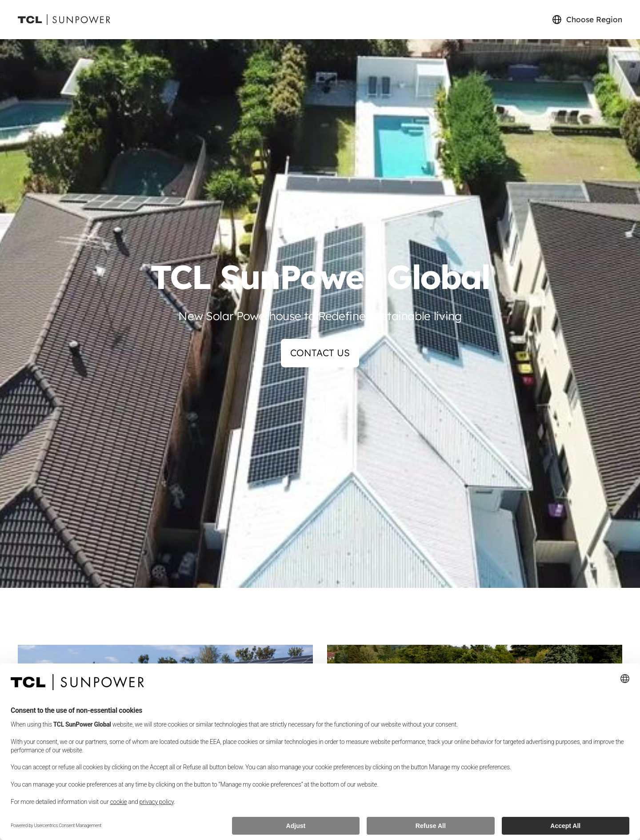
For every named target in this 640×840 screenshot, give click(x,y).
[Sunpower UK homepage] (64, 20)
